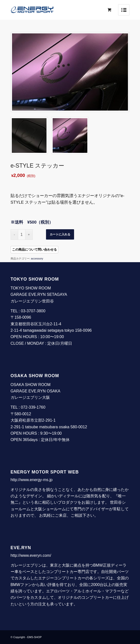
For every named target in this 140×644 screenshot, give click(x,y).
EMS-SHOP (35, 637)
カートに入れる (60, 234)
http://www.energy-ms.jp (32, 480)
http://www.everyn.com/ (31, 555)
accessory (37, 258)
